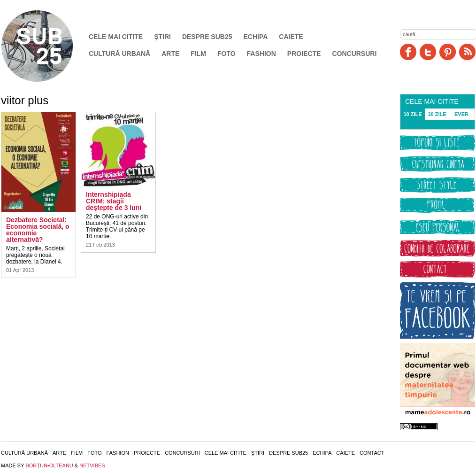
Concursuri (354, 54)
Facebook (408, 52)
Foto (226, 54)
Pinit (448, 52)
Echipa (256, 37)
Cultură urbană (119, 54)
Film (198, 54)
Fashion (261, 54)
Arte (170, 54)
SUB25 (48, 46)
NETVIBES (92, 465)
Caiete (291, 37)
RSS (467, 52)
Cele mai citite (116, 37)
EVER (461, 114)
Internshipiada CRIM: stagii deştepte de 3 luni (114, 201)
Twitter (428, 52)
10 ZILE (412, 114)
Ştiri (162, 37)
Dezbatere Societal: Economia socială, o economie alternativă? (38, 230)
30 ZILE (437, 114)
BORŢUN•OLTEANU (49, 465)
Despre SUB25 (207, 37)
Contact (372, 453)
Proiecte (304, 54)
